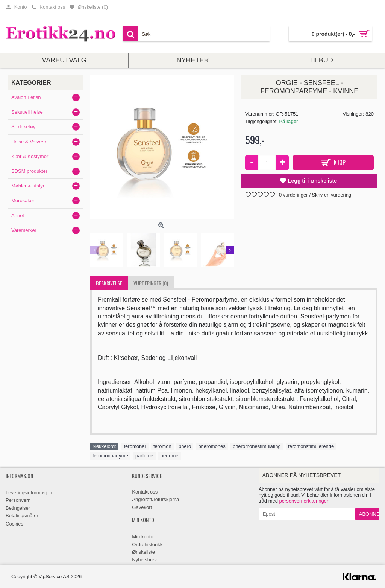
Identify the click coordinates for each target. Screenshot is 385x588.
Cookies (14, 524)
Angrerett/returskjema (155, 499)
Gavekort (142, 507)
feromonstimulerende (311, 446)
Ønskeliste (143, 552)
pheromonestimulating (257, 446)
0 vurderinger (293, 195)
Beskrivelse (109, 283)
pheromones (212, 446)
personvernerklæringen (305, 501)
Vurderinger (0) (151, 283)
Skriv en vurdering (331, 195)
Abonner (369, 514)
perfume (170, 456)
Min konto (142, 537)
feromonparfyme (110, 456)
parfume (144, 456)
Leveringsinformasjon (29, 493)
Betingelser (18, 508)
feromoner (135, 446)
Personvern (18, 500)
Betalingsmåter (22, 516)
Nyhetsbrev (144, 560)
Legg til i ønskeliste (312, 181)
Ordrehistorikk (147, 545)
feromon (162, 446)
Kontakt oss (145, 492)
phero (185, 446)
